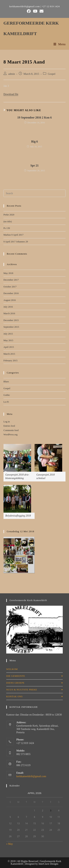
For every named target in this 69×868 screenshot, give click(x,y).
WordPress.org (10, 434)
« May (10, 844)
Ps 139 (7, 228)
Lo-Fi (6, 402)
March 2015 (9, 354)
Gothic (7, 395)
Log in (7, 422)
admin (12, 74)
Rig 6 (35, 141)
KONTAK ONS (35, 696)
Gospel (52, 74)
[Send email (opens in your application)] (41, 11)
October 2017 (10, 287)
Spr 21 (34, 165)
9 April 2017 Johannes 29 (16, 242)
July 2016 (8, 307)
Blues (6, 381)
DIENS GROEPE (35, 683)
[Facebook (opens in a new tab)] (29, 11)
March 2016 (9, 313)
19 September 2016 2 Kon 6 (34, 117)
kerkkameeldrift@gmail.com (31, 776)
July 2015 (8, 334)
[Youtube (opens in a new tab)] (35, 11)
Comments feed (11, 430)
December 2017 (11, 280)
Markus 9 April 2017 (14, 235)
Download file (11, 94)
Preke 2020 (9, 215)
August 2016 (10, 300)
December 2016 (11, 293)
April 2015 (9, 347)
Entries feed (9, 426)
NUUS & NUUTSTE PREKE (35, 690)
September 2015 (11, 327)
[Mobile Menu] (60, 44)
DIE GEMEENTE (35, 676)
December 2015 (11, 320)
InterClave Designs (48, 864)
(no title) (8, 221)
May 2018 (8, 273)
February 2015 (10, 360)
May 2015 (8, 340)
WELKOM (12, 669)
